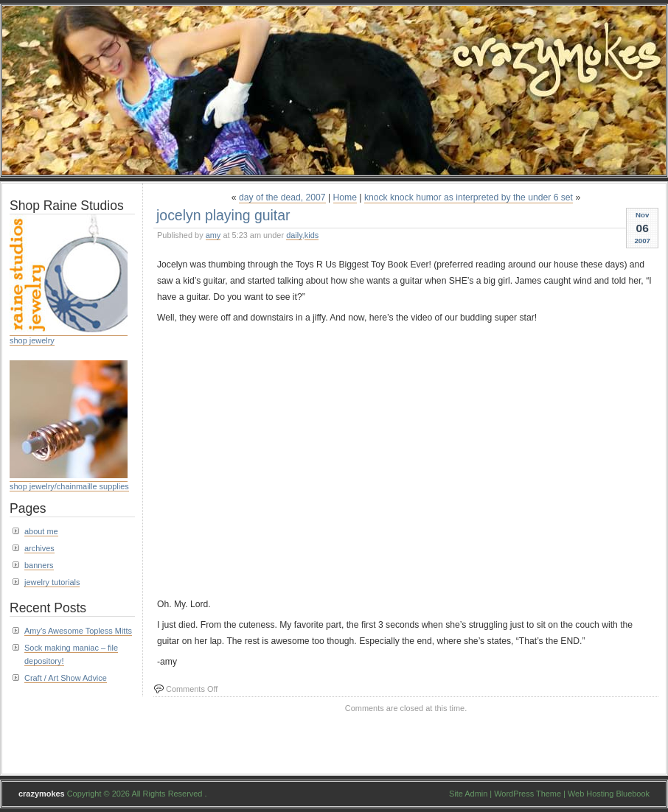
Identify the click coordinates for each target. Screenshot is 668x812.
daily (294, 235)
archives (39, 548)
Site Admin (468, 794)
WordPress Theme (528, 794)
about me (41, 531)
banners (39, 565)
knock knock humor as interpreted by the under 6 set (469, 197)
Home (345, 197)
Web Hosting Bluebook (609, 794)
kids (312, 235)
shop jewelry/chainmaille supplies (69, 486)
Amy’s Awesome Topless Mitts (78, 631)
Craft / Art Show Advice (66, 678)
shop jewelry (32, 340)
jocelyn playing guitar (223, 215)
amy (213, 235)
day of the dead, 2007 (282, 197)
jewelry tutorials (52, 582)
